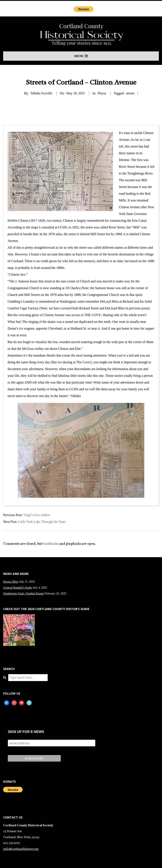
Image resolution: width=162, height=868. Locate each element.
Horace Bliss (11, 582)
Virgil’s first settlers (37, 515)
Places (102, 93)
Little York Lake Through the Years (42, 522)
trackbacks (51, 544)
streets (130, 93)
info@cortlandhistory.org (21, 849)
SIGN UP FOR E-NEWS (26, 732)
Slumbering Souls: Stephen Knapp (24, 594)
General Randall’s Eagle (18, 588)
